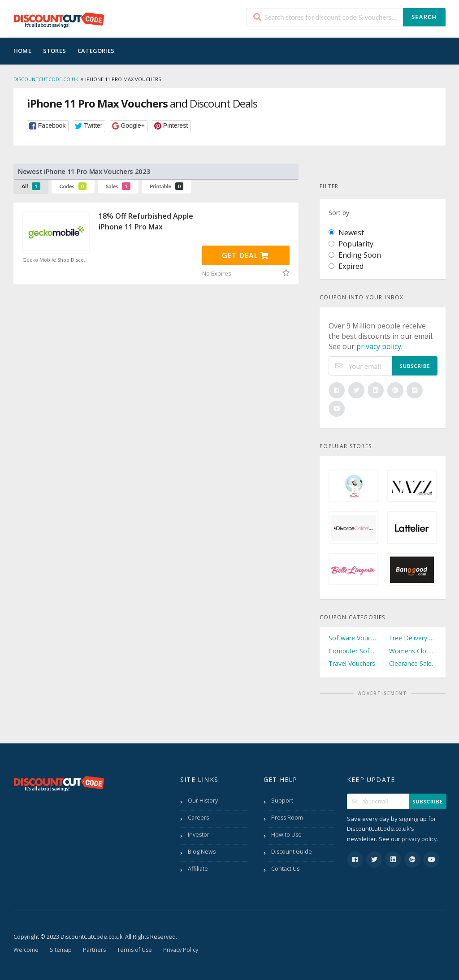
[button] (48, 126)
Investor (199, 835)
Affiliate (198, 869)
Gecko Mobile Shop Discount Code (56, 260)
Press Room (287, 818)
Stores (54, 51)
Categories (96, 51)
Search (424, 17)
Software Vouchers (352, 638)
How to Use (286, 835)
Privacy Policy (181, 950)
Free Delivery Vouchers (413, 638)
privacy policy (379, 346)
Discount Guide (292, 852)
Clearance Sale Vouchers (413, 663)
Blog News (202, 852)
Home (22, 51)
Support (282, 801)
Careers (198, 818)
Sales (118, 186)
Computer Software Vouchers (352, 651)
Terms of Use (134, 950)
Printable (167, 186)
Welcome (26, 950)
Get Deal (245, 255)
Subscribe (415, 366)
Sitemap (61, 950)
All (31, 186)
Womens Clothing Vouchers (413, 651)
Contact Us (285, 869)
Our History (203, 801)
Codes (73, 186)
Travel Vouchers (352, 663)
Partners (94, 950)
